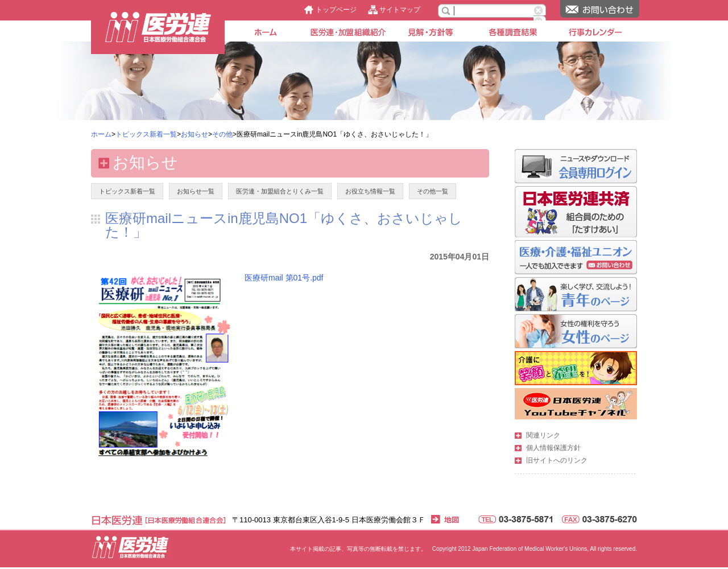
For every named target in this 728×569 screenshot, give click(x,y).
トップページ (336, 10)
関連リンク (543, 435)
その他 (222, 134)
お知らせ (195, 134)
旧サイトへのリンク (557, 460)
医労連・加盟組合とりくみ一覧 (280, 191)
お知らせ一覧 (196, 191)
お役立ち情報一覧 (370, 191)
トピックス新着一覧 (146, 134)
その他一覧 (433, 191)
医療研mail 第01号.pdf (284, 278)
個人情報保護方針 (553, 448)
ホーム (101, 134)
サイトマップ (400, 10)
